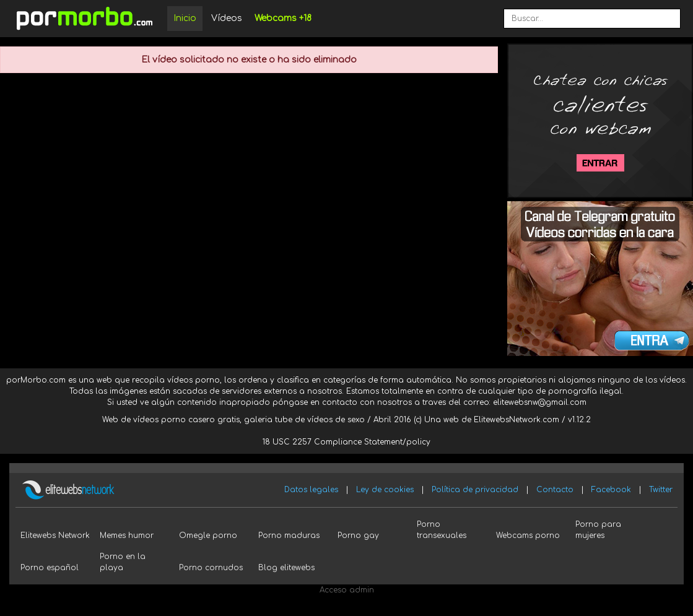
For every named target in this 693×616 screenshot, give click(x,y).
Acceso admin (347, 590)
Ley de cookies (385, 490)
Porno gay (358, 536)
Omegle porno (208, 536)
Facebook (611, 490)
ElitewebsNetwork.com (516, 420)
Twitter (661, 490)
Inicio (185, 18)
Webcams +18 (283, 18)
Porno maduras (289, 536)
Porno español (50, 568)
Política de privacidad (475, 490)
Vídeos (227, 18)
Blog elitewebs (286, 568)
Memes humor (127, 536)
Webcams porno (528, 536)
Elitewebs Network (55, 536)
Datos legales (311, 490)
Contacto (555, 490)
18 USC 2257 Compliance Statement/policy (346, 442)
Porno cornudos (211, 568)
